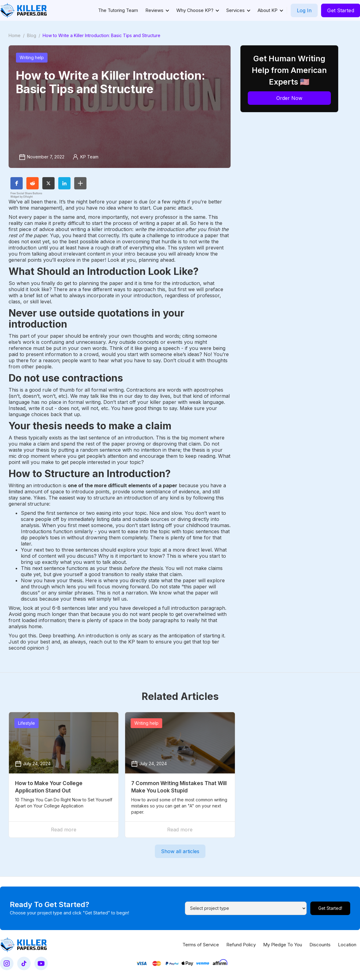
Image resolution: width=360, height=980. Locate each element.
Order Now (289, 98)
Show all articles (180, 851)
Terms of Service (201, 945)
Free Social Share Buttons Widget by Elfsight (26, 195)
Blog (32, 35)
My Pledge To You (283, 945)
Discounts (320, 945)
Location (347, 945)
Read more (64, 830)
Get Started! (330, 908)
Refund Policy (241, 945)
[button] (157, 10)
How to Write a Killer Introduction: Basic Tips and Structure (101, 35)
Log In (304, 10)
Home (15, 35)
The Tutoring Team (118, 10)
